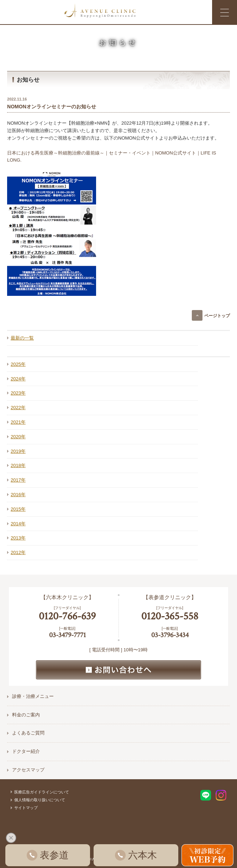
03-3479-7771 (67, 635)
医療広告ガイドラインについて (42, 792)
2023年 (18, 393)
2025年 (18, 364)
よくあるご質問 (28, 733)
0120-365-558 (170, 616)
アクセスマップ (28, 770)
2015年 (18, 509)
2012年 (18, 552)
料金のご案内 (26, 715)
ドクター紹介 (26, 751)
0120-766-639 (67, 616)
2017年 (18, 480)
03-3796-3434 (170, 635)
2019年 (18, 451)
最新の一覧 (22, 338)
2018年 (18, 465)
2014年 (18, 524)
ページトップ (217, 316)
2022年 (18, 408)
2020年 (18, 437)
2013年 (18, 538)
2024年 (18, 379)
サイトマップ (26, 808)
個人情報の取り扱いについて (40, 800)
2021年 (18, 422)
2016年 (18, 495)
